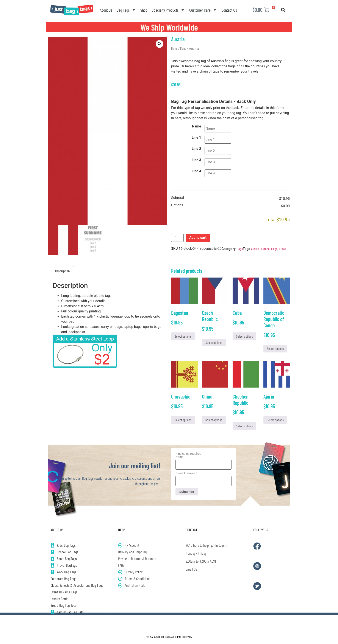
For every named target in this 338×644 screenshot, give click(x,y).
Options (177, 205)
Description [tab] (62, 271)
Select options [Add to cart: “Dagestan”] (183, 336)
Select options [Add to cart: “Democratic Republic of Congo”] (275, 348)
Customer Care (203, 10)
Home (174, 48)
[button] (283, 10)
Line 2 (196, 149)
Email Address (186, 473)
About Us (106, 10)
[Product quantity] (177, 238)
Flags (183, 48)
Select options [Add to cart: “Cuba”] (244, 336)
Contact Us (229, 10)
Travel (283, 249)
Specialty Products (168, 10)
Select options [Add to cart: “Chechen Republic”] (244, 426)
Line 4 (196, 171)
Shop (144, 10)
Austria (255, 249)
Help (122, 530)
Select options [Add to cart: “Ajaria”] (275, 420)
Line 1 (196, 138)
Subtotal (178, 198)
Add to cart (198, 238)
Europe (265, 249)
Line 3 (196, 160)
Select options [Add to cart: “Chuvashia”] (183, 420)
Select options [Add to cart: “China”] (214, 420)
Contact (192, 530)
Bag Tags (126, 10)
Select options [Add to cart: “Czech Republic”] (214, 342)
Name (197, 126)
